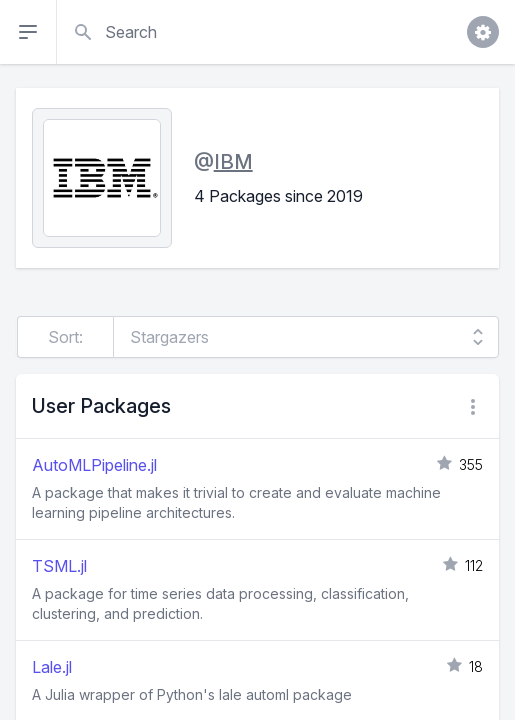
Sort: (65, 337)
